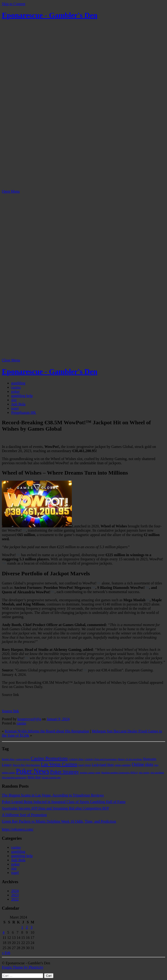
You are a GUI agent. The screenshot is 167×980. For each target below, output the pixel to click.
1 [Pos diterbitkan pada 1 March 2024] (22, 927)
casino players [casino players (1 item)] (23, 759)
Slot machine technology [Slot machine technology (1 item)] (14, 777)
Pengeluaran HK (24, 413)
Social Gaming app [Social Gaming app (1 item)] (51, 777)
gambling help (22, 396)
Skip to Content (14, 4)
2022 (15, 899)
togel (15, 408)
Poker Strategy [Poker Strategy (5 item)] (64, 772)
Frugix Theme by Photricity (23, 967)
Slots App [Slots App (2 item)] (34, 777)
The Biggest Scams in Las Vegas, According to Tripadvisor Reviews (53, 795)
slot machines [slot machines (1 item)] (157, 773)
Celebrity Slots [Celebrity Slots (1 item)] (76, 759)
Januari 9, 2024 (58, 719)
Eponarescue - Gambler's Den (50, 15)
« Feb (6, 953)
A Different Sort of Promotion (24, 815)
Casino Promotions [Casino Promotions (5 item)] (49, 758)
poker (15, 391)
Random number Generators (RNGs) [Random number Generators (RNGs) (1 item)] (120, 773)
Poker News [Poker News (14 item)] (33, 771)
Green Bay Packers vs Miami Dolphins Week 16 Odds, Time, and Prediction (59, 821)
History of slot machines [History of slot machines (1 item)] (130, 759)
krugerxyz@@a (29, 719)
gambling (18, 383)
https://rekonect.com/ (18, 829)
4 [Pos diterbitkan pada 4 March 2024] (3, 932)
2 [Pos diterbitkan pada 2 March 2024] (27, 927)
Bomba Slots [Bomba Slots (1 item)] (8, 759)
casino (16, 387)
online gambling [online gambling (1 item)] (123, 765)
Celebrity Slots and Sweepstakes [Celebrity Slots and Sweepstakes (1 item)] (101, 759)
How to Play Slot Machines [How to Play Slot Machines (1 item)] (26, 765)
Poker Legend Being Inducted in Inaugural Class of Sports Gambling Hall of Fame (64, 802)
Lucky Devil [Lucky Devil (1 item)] (85, 765)
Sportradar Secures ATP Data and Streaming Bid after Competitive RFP (55, 808)
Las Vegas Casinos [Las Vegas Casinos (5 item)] (59, 764)
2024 (15, 891)
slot (14, 400)
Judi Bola (18, 404)
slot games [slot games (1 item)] (144, 773)
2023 (15, 895)
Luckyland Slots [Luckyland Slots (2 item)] (103, 765)
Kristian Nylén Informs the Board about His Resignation (47, 731)
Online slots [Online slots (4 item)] (143, 764)
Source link (10, 711)
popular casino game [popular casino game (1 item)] (90, 773)
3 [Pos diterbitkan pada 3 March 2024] (31, 927)
